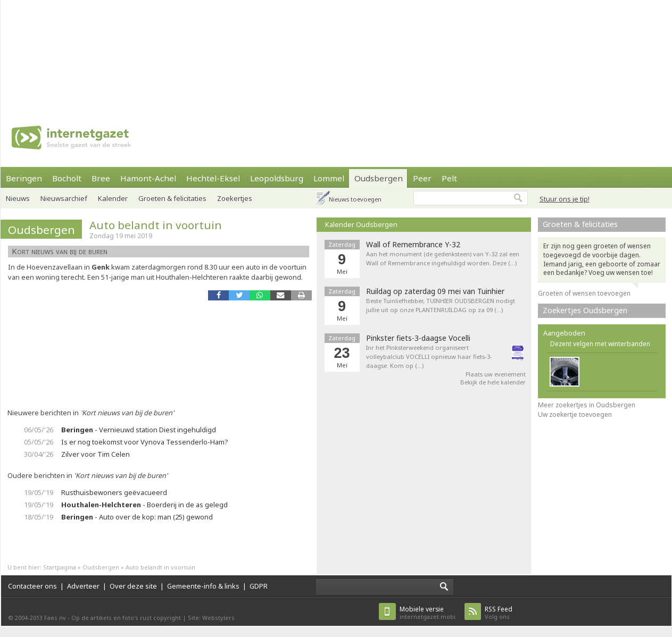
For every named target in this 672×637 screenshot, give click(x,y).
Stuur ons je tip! (565, 199)
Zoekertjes (235, 198)
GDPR (259, 586)
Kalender (113, 198)
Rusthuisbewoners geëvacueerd (114, 492)
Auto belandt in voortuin (156, 225)
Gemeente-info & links (203, 586)
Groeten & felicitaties (172, 198)
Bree (101, 178)
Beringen (24, 178)
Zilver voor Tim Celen (96, 454)
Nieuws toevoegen (355, 199)
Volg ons (499, 613)
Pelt (449, 178)
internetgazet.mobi (428, 613)
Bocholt (67, 178)
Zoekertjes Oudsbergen (585, 310)
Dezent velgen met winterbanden (600, 344)
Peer (422, 178)
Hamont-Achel (148, 178)
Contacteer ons (32, 586)
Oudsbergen (379, 178)
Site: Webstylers (211, 618)
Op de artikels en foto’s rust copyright (126, 618)
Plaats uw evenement (496, 374)
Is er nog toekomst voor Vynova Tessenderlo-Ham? (144, 442)
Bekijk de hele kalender (493, 382)
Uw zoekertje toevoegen (575, 414)
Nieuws (18, 198)
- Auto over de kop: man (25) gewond (137, 517)
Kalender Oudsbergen (361, 224)
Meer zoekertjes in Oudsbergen (587, 405)
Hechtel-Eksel (213, 178)
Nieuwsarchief (64, 198)
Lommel (329, 178)
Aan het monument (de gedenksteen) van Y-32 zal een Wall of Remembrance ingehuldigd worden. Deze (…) (443, 258)
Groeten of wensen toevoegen (584, 293)
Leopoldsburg (277, 178)
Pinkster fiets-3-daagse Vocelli (418, 338)
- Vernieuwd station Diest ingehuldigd (139, 430)
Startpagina (60, 567)
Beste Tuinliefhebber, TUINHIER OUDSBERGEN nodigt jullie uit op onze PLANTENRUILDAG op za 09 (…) (441, 305)
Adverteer (83, 586)
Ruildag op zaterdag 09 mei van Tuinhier (435, 291)
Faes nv (55, 618)
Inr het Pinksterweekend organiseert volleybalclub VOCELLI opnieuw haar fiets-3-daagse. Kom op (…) (429, 357)
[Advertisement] (139, 53)
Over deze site (133, 586)
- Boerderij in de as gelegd (144, 505)
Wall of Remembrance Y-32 (413, 245)
